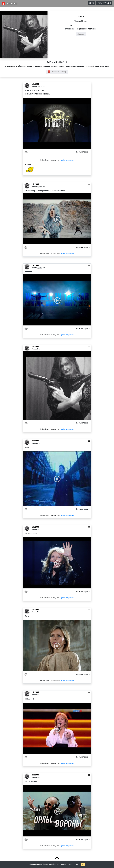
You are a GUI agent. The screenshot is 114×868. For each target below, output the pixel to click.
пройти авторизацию (67, 160)
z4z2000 (35, 84)
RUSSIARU (12, 4)
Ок (83, 864)
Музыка (40, 187)
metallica (28, 272)
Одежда (40, 86)
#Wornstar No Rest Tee (34, 90)
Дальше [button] (81, 34)
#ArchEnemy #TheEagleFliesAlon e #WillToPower (45, 191)
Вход (92, 3)
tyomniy (28, 164)
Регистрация (104, 3)
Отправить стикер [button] (57, 72)
